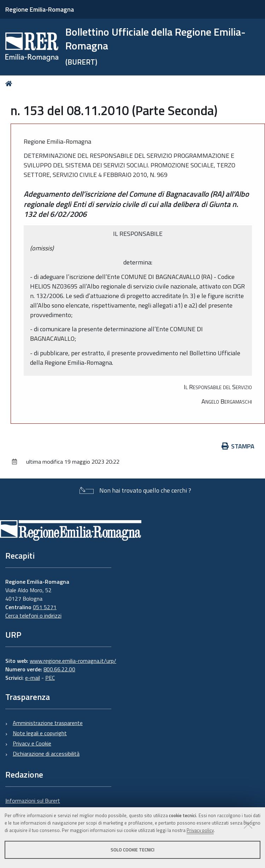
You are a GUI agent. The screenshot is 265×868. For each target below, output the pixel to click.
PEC (50, 678)
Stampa (238, 446)
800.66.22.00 (59, 669)
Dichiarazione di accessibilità (46, 754)
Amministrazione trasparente (48, 723)
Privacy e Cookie (32, 743)
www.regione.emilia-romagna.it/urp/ (73, 661)
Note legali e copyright (40, 733)
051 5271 (45, 607)
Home (10, 84)
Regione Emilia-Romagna (40, 9)
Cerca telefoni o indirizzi (33, 616)
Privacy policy (200, 830)
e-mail (33, 678)
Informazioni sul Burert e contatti (33, 805)
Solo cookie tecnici (132, 850)
